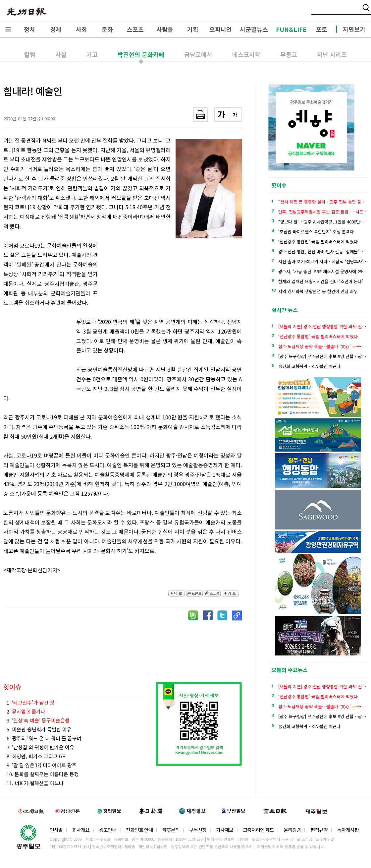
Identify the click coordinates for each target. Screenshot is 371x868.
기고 (92, 54)
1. (30, 702)
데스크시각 (246, 54)
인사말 (56, 830)
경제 (56, 29)
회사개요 (81, 830)
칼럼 (30, 54)
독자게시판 (348, 830)
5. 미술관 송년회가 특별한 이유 (39, 729)
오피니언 (221, 29)
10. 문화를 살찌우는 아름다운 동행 (43, 774)
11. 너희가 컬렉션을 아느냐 (35, 783)
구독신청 (198, 830)
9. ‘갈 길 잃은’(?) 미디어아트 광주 (42, 765)
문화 (107, 29)
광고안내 (108, 830)
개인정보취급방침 (153, 846)
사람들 (165, 29)
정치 (29, 29)
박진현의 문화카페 (141, 54)
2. (26, 711)
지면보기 (354, 29)
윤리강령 (292, 830)
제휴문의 (171, 830)
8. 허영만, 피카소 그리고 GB (36, 756)
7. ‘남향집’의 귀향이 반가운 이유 (40, 747)
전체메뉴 (8, 29)
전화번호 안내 (139, 830)
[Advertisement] (137, 277)
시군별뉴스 (254, 29)
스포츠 (135, 29)
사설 (61, 54)
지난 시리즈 (332, 54)
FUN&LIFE (291, 29)
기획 (193, 29)
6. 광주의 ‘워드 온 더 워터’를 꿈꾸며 (44, 738)
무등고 (289, 54)
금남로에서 (198, 54)
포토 (322, 29)
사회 (81, 29)
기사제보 (225, 830)
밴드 (316, 12)
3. (38, 720)
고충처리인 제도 (258, 830)
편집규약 (319, 830)
